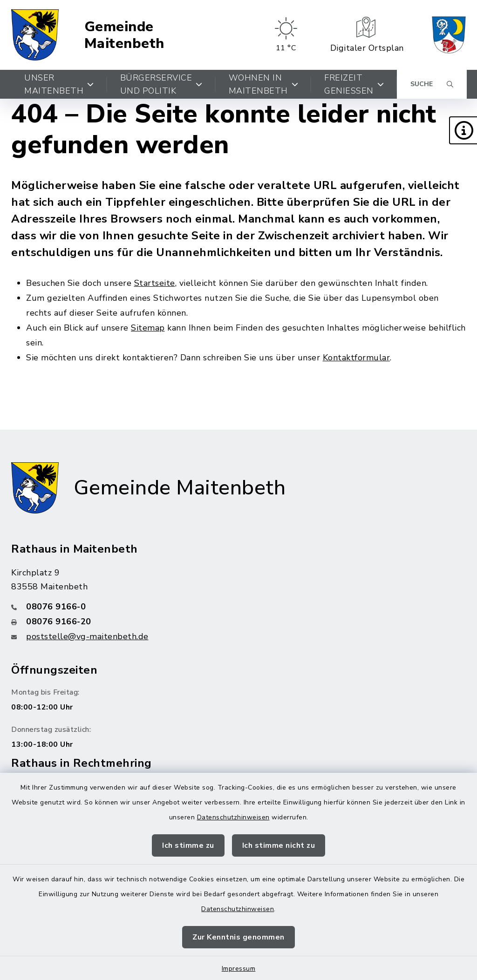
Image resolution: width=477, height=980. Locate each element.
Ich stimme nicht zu (279, 845)
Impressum (239, 969)
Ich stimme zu (188, 845)
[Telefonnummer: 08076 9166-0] (238, 607)
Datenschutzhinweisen (233, 817)
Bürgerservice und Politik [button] (161, 84)
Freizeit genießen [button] (354, 84)
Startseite (155, 283)
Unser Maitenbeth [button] (59, 84)
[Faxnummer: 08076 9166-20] (238, 622)
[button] (463, 130)
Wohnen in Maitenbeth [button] (264, 84)
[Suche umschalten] (432, 84)
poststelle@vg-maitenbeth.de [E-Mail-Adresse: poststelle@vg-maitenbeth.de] (87, 636)
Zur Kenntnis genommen (238, 937)
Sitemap (148, 328)
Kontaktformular (357, 358)
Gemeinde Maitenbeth (124, 35)
